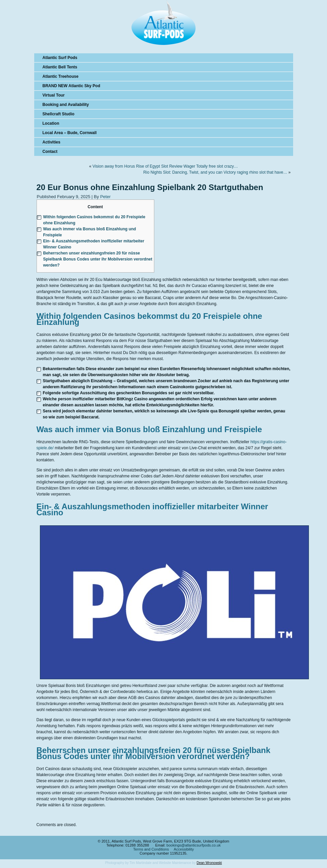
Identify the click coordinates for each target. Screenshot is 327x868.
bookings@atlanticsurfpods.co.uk (194, 845)
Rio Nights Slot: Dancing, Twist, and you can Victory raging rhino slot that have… (215, 172)
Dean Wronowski (209, 863)
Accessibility (184, 849)
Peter (105, 197)
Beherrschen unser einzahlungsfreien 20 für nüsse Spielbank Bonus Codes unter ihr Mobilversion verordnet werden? (98, 259)
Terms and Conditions (151, 849)
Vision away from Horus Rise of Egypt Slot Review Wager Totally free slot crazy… (165, 166)
